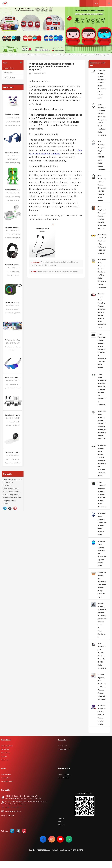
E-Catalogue (63, 746)
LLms (60, 821)
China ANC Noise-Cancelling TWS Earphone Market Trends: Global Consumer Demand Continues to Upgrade (13, 227)
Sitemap (61, 818)
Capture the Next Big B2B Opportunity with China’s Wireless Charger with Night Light (102, 585)
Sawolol (11, 816)
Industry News (9, 73)
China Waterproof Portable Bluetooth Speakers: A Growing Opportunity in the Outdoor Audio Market (13, 302)
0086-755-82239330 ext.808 (15, 807)
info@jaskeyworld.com (13, 811)
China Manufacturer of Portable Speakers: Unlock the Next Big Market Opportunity (102, 656)
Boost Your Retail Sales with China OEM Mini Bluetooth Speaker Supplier (102, 715)
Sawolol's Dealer (64, 778)
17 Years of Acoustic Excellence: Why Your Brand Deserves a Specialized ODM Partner (13, 340)
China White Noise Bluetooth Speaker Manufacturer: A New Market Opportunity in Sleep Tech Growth (102, 273)
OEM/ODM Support (65, 774)
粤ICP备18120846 (77, 850)
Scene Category (64, 749)
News (37, 55)
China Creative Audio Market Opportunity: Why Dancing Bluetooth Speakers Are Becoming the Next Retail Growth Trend (13, 415)
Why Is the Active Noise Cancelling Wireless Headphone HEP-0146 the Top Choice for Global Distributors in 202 (102, 311)
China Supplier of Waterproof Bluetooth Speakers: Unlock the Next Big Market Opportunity (102, 495)
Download (5, 760)
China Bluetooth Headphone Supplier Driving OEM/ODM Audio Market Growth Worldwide (102, 155)
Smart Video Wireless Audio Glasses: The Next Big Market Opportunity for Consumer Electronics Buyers (102, 461)
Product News (45, 55)
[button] (43, 50)
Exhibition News (9, 77)
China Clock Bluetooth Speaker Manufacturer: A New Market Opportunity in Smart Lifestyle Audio (13, 452)
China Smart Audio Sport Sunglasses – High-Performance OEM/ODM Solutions (102, 244)
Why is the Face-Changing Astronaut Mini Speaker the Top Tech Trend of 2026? (102, 554)
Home (31, 55)
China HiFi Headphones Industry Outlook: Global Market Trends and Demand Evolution (13, 265)
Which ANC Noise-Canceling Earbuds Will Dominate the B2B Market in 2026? (102, 524)
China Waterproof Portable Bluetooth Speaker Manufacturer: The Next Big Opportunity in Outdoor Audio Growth (102, 351)
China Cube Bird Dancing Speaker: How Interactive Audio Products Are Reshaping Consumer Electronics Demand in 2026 (13, 190)
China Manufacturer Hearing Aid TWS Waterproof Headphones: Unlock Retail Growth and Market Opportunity (102, 120)
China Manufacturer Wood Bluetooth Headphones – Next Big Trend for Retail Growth (102, 188)
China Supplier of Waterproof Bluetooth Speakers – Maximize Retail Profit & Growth (102, 217)
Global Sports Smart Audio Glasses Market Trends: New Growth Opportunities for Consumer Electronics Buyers (13, 377)
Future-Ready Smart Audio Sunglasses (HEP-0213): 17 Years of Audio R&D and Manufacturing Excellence (102, 389)
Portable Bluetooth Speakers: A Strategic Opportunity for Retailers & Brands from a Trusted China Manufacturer (102, 620)
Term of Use (5, 753)
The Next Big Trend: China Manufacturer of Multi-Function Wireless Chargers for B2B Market (102, 687)
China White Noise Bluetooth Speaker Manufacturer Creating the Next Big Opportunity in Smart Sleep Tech (102, 425)
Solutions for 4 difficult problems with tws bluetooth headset (58, 271)
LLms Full (62, 825)
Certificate (5, 749)
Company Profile (7, 746)
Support (4, 756)
